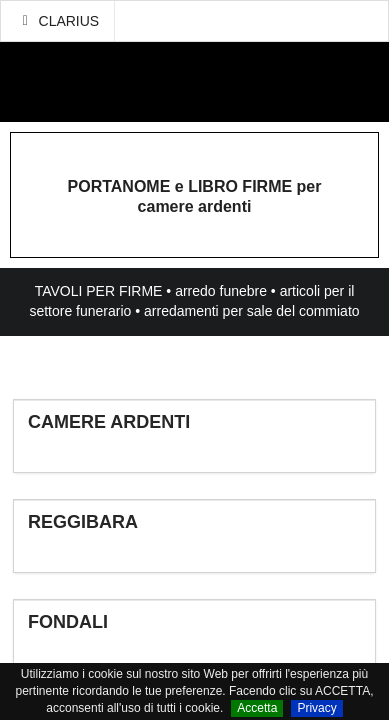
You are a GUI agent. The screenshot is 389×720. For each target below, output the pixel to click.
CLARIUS (58, 21)
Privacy (316, 708)
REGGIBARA (83, 522)
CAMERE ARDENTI (109, 422)
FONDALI (68, 622)
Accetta (257, 708)
